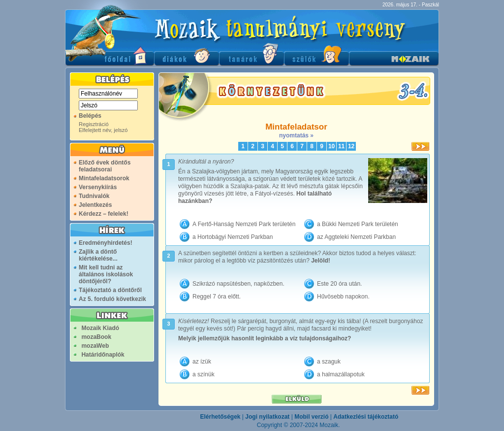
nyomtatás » (296, 135)
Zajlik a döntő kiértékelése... (98, 255)
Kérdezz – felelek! (104, 214)
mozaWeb (95, 346)
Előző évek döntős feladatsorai (105, 166)
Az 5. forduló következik (112, 299)
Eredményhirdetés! (106, 243)
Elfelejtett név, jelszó (103, 130)
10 (331, 146)
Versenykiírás (98, 187)
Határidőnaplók (103, 355)
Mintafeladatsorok (104, 178)
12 (351, 146)
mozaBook (96, 337)
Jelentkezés (95, 205)
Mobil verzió (311, 417)
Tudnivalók (94, 196)
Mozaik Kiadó (100, 328)
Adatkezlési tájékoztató (366, 417)
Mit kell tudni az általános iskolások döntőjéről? (106, 274)
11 (341, 146)
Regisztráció (94, 124)
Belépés (90, 116)
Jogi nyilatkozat (267, 417)
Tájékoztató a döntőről (110, 290)
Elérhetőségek (220, 417)
